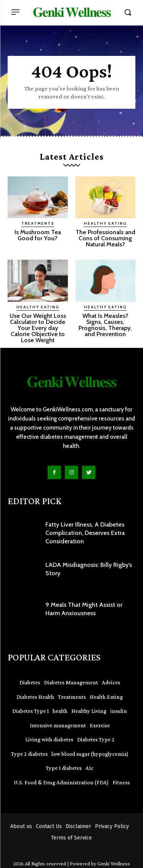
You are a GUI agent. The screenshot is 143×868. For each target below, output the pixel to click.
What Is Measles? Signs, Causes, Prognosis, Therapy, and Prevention (105, 325)
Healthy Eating (105, 223)
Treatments (38, 223)
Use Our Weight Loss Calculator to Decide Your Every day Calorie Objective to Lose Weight (38, 328)
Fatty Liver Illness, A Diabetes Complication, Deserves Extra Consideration (85, 533)
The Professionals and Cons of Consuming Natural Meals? (105, 238)
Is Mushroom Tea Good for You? (38, 235)
